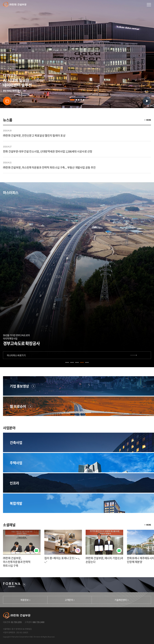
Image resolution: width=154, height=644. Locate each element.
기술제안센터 (121, 600)
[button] (72, 100)
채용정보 (24, 600)
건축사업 (16, 442)
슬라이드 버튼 (7, 101)
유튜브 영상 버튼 (147, 101)
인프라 (14, 483)
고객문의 (69, 600)
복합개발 (16, 503)
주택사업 (16, 463)
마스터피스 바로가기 (16, 355)
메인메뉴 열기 (149, 5)
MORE (149, 120)
